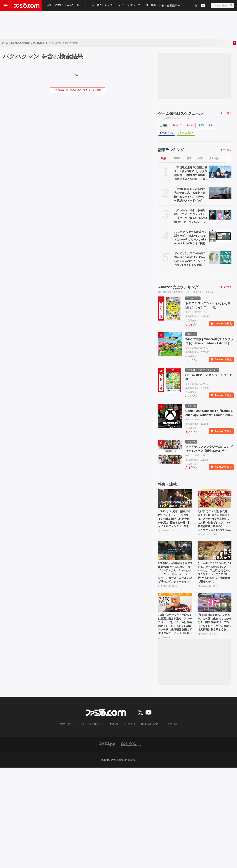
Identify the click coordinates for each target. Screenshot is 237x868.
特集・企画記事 (169, 6)
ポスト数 (214, 158)
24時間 (176, 158)
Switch (70, 6)
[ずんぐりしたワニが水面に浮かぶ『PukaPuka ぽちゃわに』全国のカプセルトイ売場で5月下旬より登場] (220, 258)
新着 (49, 6)
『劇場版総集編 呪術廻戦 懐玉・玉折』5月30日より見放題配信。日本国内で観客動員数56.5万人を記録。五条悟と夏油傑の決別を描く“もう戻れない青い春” (191, 173)
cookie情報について (150, 732)
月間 (200, 158)
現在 (164, 158)
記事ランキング (171, 150)
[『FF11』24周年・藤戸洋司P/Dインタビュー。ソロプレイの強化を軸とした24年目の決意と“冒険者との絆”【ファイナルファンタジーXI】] (175, 499)
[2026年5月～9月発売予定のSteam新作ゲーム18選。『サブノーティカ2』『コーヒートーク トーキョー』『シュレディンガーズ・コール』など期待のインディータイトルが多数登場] (175, 553)
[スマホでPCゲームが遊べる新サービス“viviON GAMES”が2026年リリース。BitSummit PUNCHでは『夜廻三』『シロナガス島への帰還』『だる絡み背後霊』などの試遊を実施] (220, 236)
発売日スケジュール (109, 6)
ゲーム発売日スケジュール (180, 113)
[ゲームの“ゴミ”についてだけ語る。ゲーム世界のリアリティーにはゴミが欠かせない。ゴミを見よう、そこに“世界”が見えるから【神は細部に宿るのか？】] (215, 553)
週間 (189, 158)
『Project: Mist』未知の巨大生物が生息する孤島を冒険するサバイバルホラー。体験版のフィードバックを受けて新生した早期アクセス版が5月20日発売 (190, 195)
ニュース (144, 6)
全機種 (164, 125)
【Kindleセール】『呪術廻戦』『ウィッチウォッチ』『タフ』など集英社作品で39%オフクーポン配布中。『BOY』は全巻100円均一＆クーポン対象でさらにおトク (191, 216)
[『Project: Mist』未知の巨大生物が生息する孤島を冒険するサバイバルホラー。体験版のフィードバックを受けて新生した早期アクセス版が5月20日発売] (220, 193)
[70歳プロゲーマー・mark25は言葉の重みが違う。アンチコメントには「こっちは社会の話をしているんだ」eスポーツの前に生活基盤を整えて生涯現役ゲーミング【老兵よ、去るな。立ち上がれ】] (175, 608)
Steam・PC (167, 133)
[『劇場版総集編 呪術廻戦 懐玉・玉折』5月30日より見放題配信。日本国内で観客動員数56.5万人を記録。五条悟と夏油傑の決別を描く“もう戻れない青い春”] (220, 172)
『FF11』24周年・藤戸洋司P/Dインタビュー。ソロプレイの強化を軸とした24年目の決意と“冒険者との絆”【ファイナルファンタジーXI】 (174, 522)
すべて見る (226, 113)
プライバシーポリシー (93, 732)
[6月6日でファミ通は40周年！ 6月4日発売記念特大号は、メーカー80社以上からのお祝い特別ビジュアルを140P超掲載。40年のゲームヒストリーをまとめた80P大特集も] (215, 499)
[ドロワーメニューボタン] (6, 6)
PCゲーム (89, 6)
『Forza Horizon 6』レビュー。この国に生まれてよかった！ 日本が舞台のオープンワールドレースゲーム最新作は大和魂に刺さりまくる (214, 631)
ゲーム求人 (130, 6)
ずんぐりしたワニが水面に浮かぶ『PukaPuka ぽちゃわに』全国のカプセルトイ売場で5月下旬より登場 (190, 259)
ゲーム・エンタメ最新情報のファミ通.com (23, 43)
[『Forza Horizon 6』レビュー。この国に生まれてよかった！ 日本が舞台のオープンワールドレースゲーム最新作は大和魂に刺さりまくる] (215, 608)
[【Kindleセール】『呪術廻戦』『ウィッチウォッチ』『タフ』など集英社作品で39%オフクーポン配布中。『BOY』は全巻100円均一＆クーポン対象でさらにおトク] (220, 215)
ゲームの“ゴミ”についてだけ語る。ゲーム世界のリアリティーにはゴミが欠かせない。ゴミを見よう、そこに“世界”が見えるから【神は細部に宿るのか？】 (214, 577)
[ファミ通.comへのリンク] (27, 6)
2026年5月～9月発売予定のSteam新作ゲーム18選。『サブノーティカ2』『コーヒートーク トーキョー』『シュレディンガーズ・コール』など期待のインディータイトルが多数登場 (175, 577)
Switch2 (59, 6)
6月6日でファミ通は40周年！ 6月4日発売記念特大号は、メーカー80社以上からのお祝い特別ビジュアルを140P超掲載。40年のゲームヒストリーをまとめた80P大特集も (214, 522)
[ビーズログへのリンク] (131, 752)
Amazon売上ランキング (178, 287)
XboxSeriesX (186, 133)
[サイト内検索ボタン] (223, 6)
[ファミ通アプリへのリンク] (107, 752)
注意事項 (129, 732)
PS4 (211, 125)
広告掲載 (170, 732)
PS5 (78, 6)
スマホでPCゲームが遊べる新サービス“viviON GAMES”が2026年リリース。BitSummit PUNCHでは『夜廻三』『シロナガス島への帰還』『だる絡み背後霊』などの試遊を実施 (190, 238)
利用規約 (115, 732)
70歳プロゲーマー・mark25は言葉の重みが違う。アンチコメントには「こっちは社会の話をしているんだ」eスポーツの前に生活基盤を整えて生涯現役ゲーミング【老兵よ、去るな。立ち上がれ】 (174, 632)
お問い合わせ (69, 732)
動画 (154, 6)
